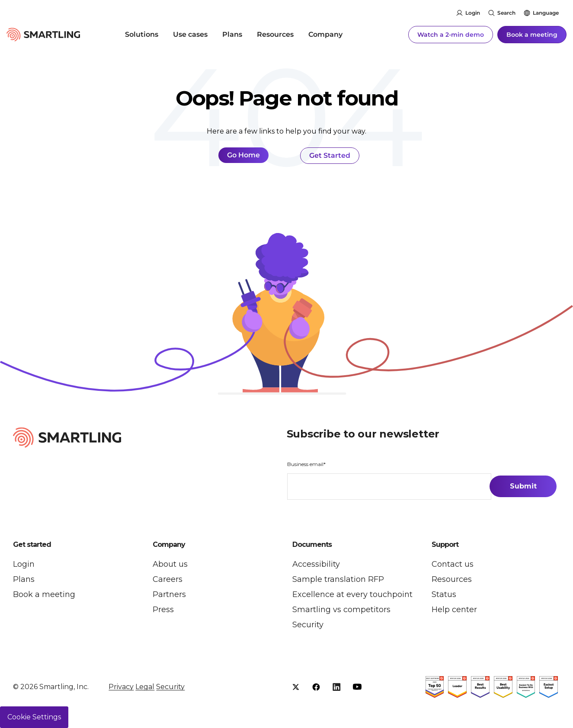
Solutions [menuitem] (142, 34)
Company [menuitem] (325, 34)
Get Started (330, 155)
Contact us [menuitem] (453, 564)
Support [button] (445, 545)
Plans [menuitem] (232, 34)
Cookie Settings (34, 717)
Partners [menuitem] (169, 594)
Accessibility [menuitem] (316, 564)
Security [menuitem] (308, 625)
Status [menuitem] (444, 594)
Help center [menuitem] (454, 610)
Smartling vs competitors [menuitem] (341, 610)
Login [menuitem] (24, 564)
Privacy (121, 687)
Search (506, 13)
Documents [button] (312, 545)
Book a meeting (532, 35)
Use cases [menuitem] (190, 34)
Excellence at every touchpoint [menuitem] (352, 594)
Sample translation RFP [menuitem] (338, 579)
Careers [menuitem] (168, 579)
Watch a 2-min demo (451, 35)
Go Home (243, 155)
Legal (145, 687)
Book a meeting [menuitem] (44, 594)
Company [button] (169, 545)
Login (473, 13)
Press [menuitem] (163, 610)
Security (170, 687)
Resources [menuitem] (275, 34)
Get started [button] (32, 545)
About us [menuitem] (170, 564)
